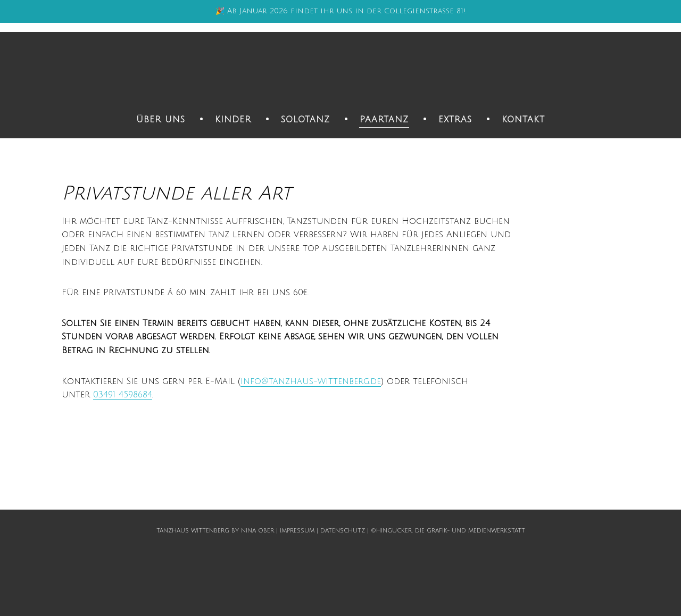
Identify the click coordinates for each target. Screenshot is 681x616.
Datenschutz (343, 531)
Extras (455, 120)
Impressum (297, 531)
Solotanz (305, 120)
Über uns (161, 120)
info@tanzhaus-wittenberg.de (311, 381)
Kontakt (523, 120)
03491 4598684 (123, 395)
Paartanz (384, 120)
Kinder (233, 120)
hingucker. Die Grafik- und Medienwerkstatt (451, 531)
